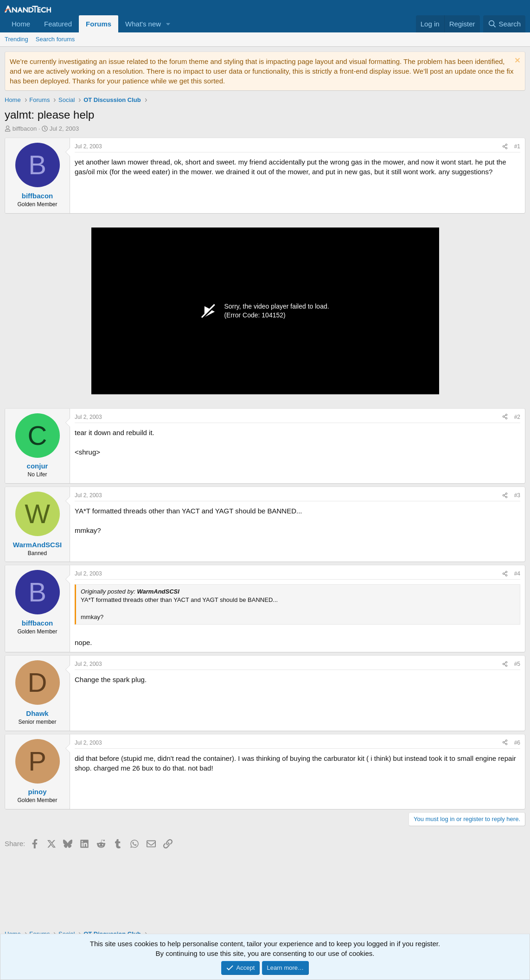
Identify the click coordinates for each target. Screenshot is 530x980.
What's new (143, 24)
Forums (99, 24)
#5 (517, 664)
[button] (168, 24)
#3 (517, 495)
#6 (517, 743)
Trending (16, 39)
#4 (517, 574)
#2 (517, 417)
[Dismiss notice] (516, 61)
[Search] (504, 24)
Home (21, 24)
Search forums (55, 39)
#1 (517, 146)
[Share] (505, 147)
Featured (58, 24)
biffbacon (25, 129)
